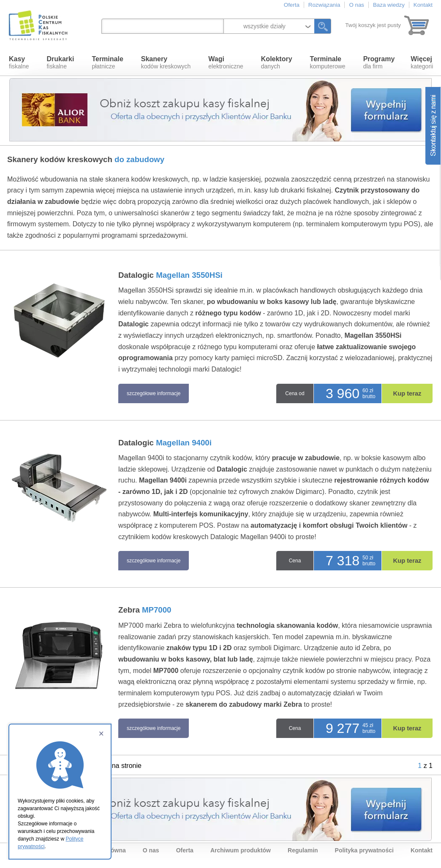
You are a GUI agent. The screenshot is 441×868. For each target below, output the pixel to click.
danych (277, 62)
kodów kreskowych (166, 62)
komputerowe (328, 62)
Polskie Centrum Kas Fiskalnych (39, 25)
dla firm (379, 62)
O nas (357, 5)
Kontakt (423, 5)
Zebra (145, 610)
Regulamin (303, 850)
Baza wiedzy (389, 5)
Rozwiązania (324, 5)
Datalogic (170, 275)
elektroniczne (226, 62)
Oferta (292, 5)
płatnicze (107, 62)
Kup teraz (407, 393)
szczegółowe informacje (154, 393)
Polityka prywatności (364, 850)
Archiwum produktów (241, 850)
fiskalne (19, 62)
